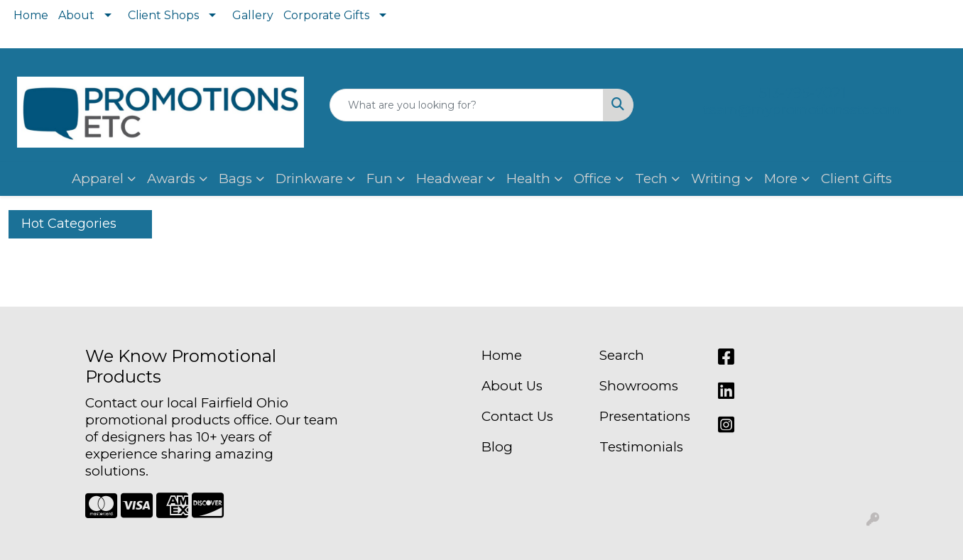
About (76, 15)
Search (622, 355)
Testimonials (641, 447)
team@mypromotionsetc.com (802, 110)
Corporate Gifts (326, 15)
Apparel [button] (98, 179)
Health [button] (528, 179)
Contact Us (517, 416)
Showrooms (639, 386)
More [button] (781, 179)
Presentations (645, 416)
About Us (512, 386)
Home (31, 15)
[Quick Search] (467, 105)
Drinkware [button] (309, 179)
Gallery (253, 15)
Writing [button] (716, 179)
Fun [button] (380, 179)
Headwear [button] (450, 179)
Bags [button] (235, 179)
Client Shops (163, 15)
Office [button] (593, 179)
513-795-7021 (802, 93)
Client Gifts (856, 179)
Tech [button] (651, 179)
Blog (497, 447)
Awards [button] (171, 179)
